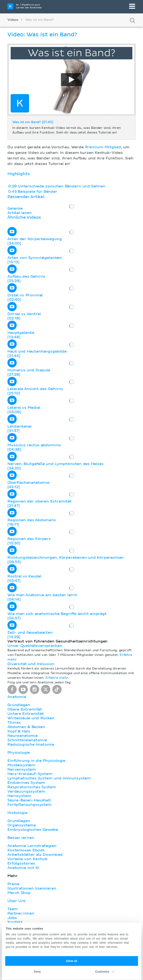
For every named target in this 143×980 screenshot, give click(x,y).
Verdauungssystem (26, 791)
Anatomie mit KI (23, 868)
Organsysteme (22, 825)
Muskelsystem (21, 765)
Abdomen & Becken (26, 727)
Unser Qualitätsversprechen (35, 646)
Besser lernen (21, 838)
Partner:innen (21, 913)
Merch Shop (19, 893)
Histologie (17, 813)
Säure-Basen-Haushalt (29, 800)
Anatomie (17, 697)
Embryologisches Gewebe (33, 830)
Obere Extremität (25, 709)
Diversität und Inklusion (31, 664)
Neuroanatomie (23, 736)
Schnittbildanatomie (27, 740)
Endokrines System (26, 783)
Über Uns (17, 901)
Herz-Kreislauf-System (30, 774)
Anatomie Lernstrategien (32, 846)
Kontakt (15, 922)
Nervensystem (22, 769)
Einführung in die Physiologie (36, 761)
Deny (37, 972)
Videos (13, 20)
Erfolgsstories (21, 863)
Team (13, 909)
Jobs (12, 918)
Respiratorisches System (32, 787)
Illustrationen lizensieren (32, 888)
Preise (13, 884)
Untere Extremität (26, 714)
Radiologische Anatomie (31, 744)
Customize (104, 972)
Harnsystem (19, 796)
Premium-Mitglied (103, 147)
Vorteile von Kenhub (27, 859)
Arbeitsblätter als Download (35, 855)
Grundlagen (19, 705)
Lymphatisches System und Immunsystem (49, 778)
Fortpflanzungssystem (30, 805)
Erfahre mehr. (57, 678)
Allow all (71, 961)
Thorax (14, 723)
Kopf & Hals (19, 731)
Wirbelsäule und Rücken (31, 718)
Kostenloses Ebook (26, 850)
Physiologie (19, 753)
